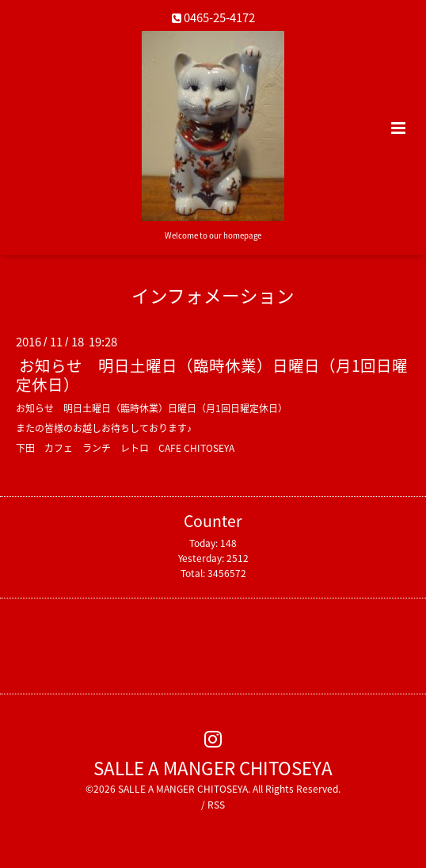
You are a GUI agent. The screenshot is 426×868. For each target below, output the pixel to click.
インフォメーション (213, 295)
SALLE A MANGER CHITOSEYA (213, 767)
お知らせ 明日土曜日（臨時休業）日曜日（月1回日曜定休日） (212, 374)
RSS (216, 805)
